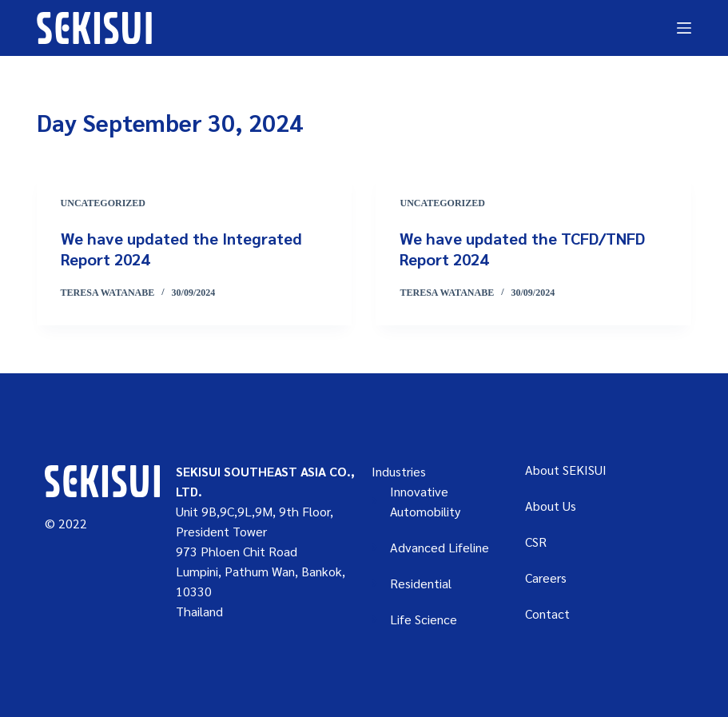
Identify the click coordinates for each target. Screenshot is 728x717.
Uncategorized (103, 203)
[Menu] (684, 28)
